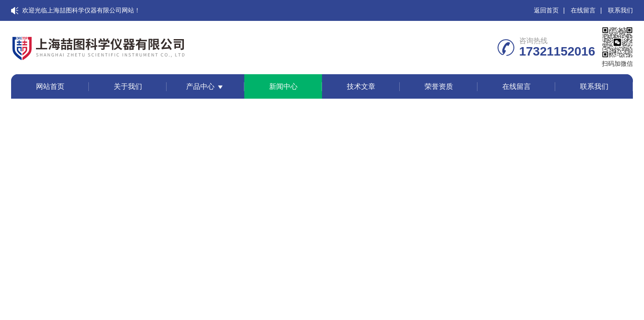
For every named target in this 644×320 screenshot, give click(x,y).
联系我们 (620, 10)
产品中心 (200, 86)
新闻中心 (283, 86)
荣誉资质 (439, 86)
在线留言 (583, 10)
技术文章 (361, 86)
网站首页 (50, 86)
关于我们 (128, 86)
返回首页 (546, 10)
